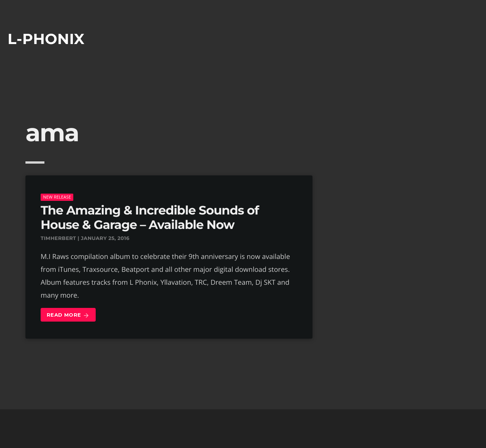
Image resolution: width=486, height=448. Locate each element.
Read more (68, 315)
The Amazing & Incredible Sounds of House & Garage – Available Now (150, 218)
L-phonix (46, 39)
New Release (57, 197)
